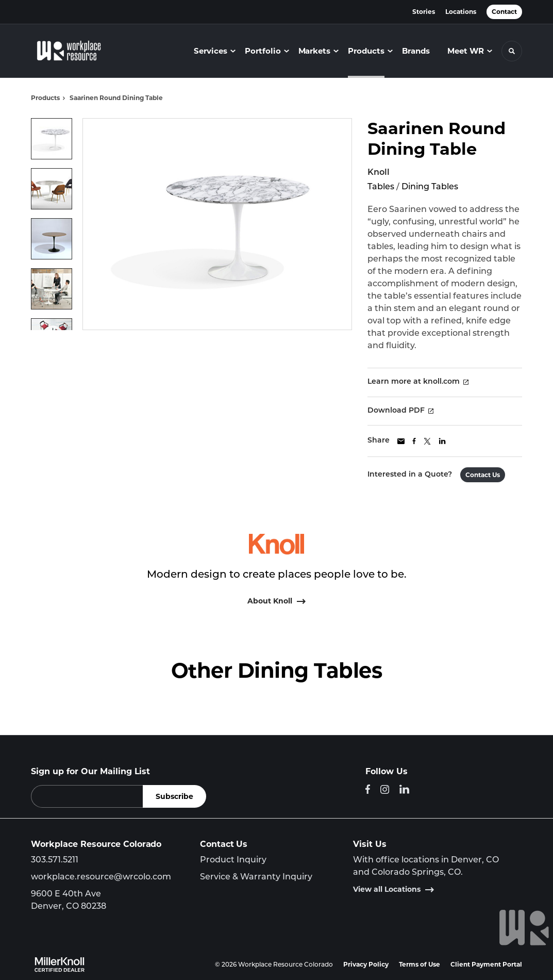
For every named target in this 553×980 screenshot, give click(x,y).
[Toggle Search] (512, 51)
